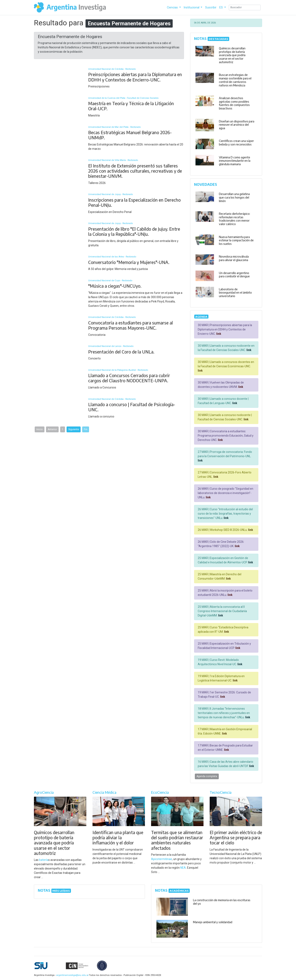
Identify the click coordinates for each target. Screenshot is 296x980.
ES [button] (221, 7)
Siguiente (74, 429)
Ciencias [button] (173, 7)
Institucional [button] (192, 7)
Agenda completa (207, 776)
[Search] (245, 8)
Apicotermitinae (162, 859)
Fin (86, 429)
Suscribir (211, 7)
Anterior (52, 429)
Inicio (40, 429)
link (218, 334)
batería (44, 860)
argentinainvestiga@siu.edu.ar (72, 975)
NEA (183, 868)
